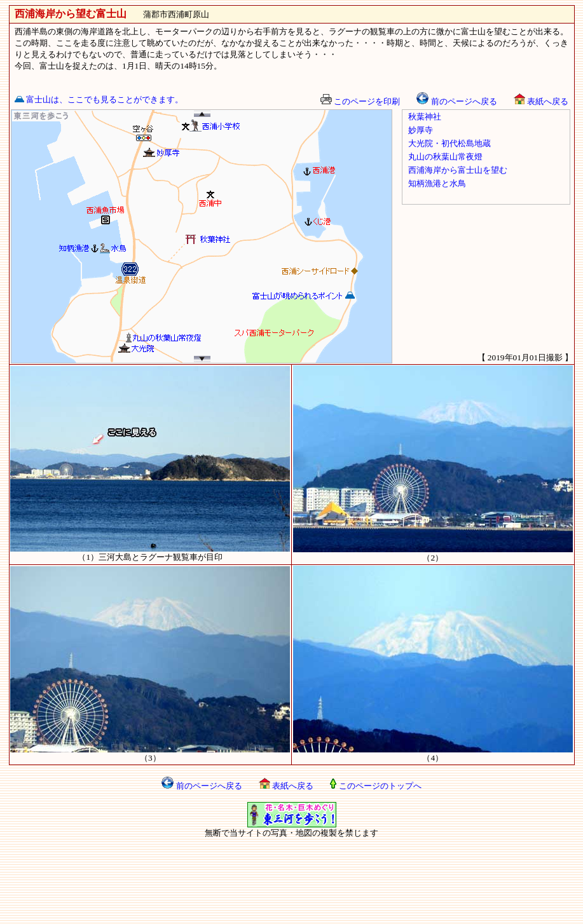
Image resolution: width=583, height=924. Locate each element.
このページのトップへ (375, 786)
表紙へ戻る (541, 101)
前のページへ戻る (456, 101)
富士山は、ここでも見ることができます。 (99, 99)
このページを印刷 (360, 101)
